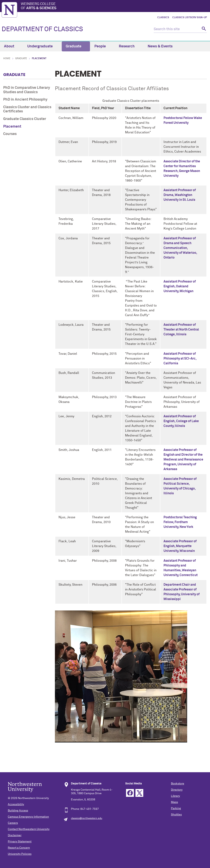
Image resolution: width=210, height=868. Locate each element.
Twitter (139, 793)
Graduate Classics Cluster (25, 119)
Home (7, 59)
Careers (13, 823)
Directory (177, 790)
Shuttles (176, 815)
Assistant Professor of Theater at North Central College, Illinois (181, 330)
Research (129, 46)
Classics (163, 18)
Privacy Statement (20, 842)
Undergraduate (42, 46)
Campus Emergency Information (28, 817)
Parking (176, 808)
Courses (10, 134)
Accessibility (16, 804)
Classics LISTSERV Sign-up (190, 18)
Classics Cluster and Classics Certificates (27, 109)
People (102, 46)
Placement (12, 127)
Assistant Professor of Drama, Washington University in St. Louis (180, 195)
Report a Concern (19, 848)
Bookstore (178, 784)
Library (175, 796)
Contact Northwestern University (29, 829)
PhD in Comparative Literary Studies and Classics (27, 90)
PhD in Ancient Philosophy (25, 100)
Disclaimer (15, 835)
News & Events (162, 46)
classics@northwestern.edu (87, 818)
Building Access (18, 811)
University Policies (20, 854)
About (11, 46)
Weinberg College (115, 6)
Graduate (76, 46)
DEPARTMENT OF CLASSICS (42, 29)
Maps (174, 802)
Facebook (130, 793)
